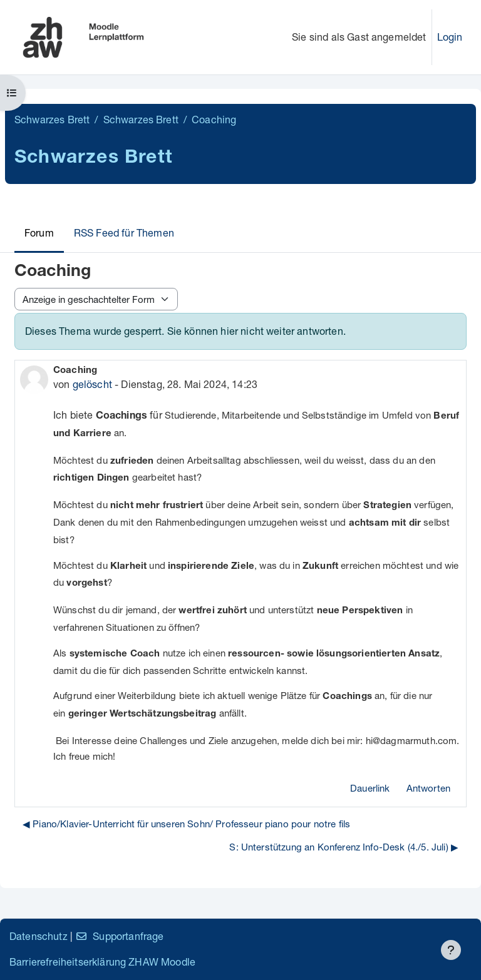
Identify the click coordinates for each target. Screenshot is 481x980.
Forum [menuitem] (39, 232)
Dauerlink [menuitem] (370, 788)
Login (450, 37)
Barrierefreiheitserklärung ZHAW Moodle (102, 962)
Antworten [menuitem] (428, 788)
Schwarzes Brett (52, 119)
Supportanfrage (119, 936)
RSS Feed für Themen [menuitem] (124, 232)
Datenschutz (39, 936)
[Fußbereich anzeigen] (451, 950)
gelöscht (92, 384)
